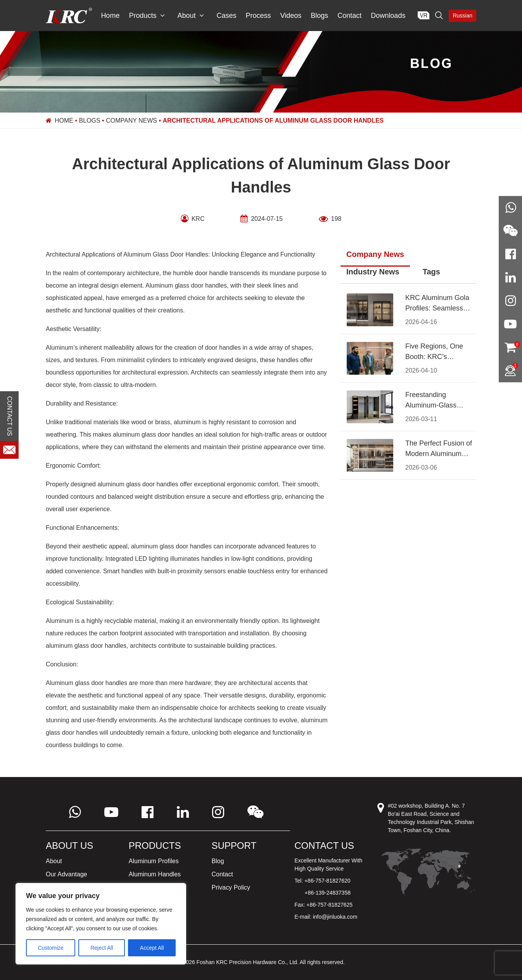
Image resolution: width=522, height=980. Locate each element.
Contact (349, 16)
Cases (226, 16)
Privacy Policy (231, 887)
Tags (431, 272)
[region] (101, 924)
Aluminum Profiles (154, 861)
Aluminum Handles (155, 874)
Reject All (102, 948)
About (191, 16)
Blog (218, 861)
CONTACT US (10, 416)
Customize (51, 948)
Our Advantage (67, 874)
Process (258, 16)
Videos (291, 16)
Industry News (373, 272)
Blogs (319, 16)
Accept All (152, 948)
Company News (131, 121)
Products (147, 16)
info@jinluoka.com (335, 917)
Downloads (388, 16)
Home (110, 16)
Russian (462, 16)
